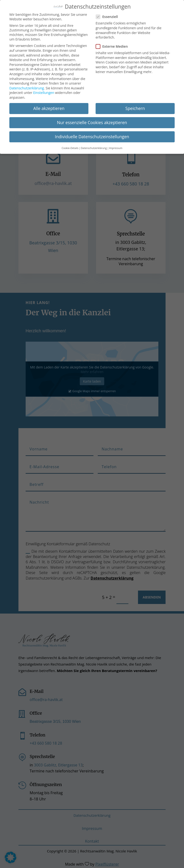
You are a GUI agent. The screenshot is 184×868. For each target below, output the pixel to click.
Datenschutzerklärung (27, 87)
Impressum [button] (116, 147)
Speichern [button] (135, 107)
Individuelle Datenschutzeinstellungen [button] (92, 135)
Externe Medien (114, 45)
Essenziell (109, 15)
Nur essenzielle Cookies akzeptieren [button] (92, 121)
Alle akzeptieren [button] (49, 107)
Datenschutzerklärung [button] (94, 147)
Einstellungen (44, 91)
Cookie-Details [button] (70, 147)
